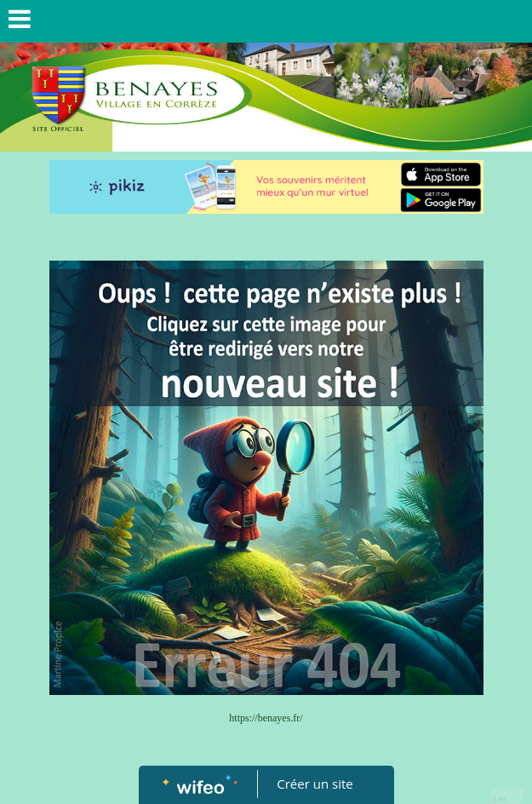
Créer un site (315, 784)
